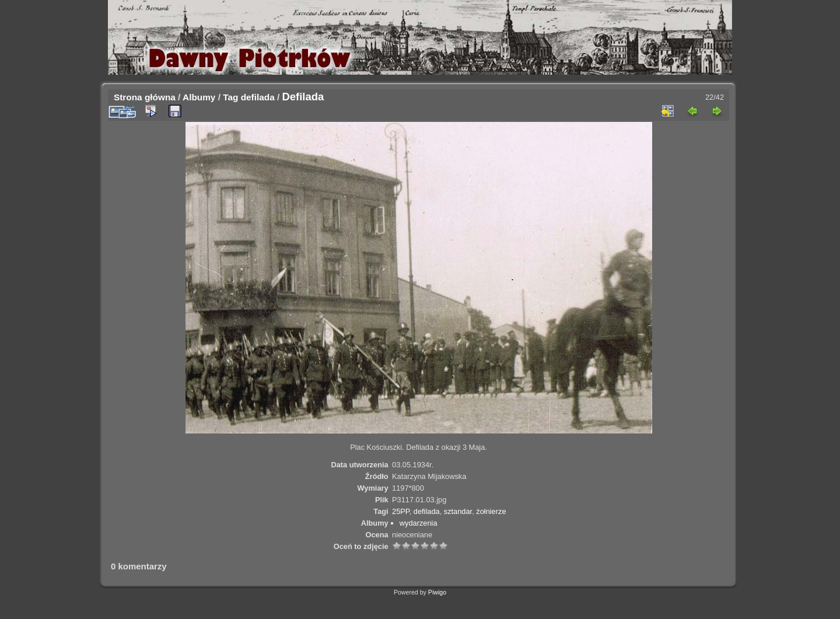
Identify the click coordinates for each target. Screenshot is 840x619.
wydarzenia (419, 523)
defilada (258, 97)
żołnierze (491, 511)
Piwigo (437, 592)
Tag (230, 97)
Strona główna (145, 97)
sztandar (458, 511)
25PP (401, 511)
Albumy (199, 97)
